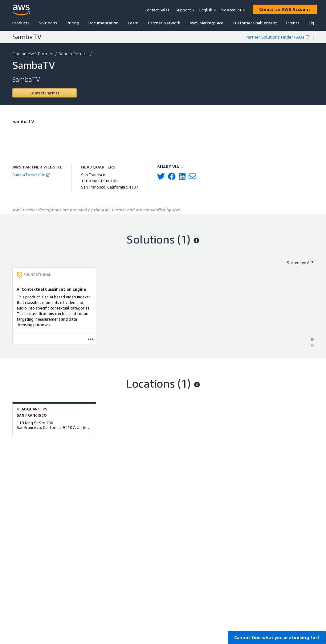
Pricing (73, 23)
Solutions (48, 23)
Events (293, 23)
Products (21, 23)
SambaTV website (31, 175)
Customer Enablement (255, 23)
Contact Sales (157, 10)
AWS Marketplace (206, 23)
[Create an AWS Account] (285, 9)
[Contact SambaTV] (45, 93)
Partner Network (164, 23)
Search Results (73, 54)
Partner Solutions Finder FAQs (277, 37)
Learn (133, 23)
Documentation (104, 23)
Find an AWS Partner (33, 54)
